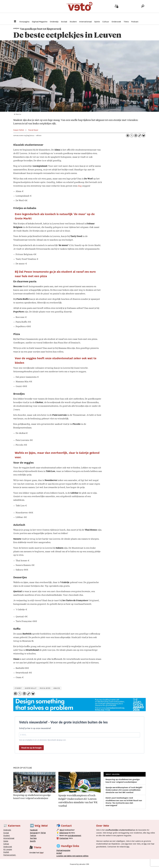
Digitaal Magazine (40, 22)
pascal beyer (45, 688)
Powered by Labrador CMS (79, 864)
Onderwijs (54, 22)
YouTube (33, 838)
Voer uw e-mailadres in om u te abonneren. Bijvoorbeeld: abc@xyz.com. (43, 740)
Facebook (34, 830)
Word (62, 830)
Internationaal (85, 22)
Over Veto (134, 10)
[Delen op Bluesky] (144, 136)
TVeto (126, 22)
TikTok (43, 833)
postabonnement (75, 836)
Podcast (135, 22)
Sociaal (64, 22)
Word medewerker (117, 11)
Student (73, 22)
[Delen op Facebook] (128, 136)
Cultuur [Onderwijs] (6, 844)
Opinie (97, 22)
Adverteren (64, 833)
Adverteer (108, 10)
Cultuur (106, 22)
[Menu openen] (15, 22)
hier (127, 844)
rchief (59, 853)
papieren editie (82, 856)
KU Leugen (8, 849)
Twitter (33, 836)
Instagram (34, 833)
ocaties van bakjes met (66, 856)
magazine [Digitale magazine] (64, 850)
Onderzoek (116, 22)
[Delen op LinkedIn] (136, 136)
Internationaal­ (9, 838)
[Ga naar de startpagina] (79, 9)
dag (80, 186)
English (6, 852)
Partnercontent (10, 855)
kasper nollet (31, 688)
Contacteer (64, 838)
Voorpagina (24, 22)
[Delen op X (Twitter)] (132, 136)
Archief (125, 10)
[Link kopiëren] (140, 136)
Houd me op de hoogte (31, 748)
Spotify (33, 841)
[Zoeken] (143, 9)
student (18, 688)
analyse (57, 688)
